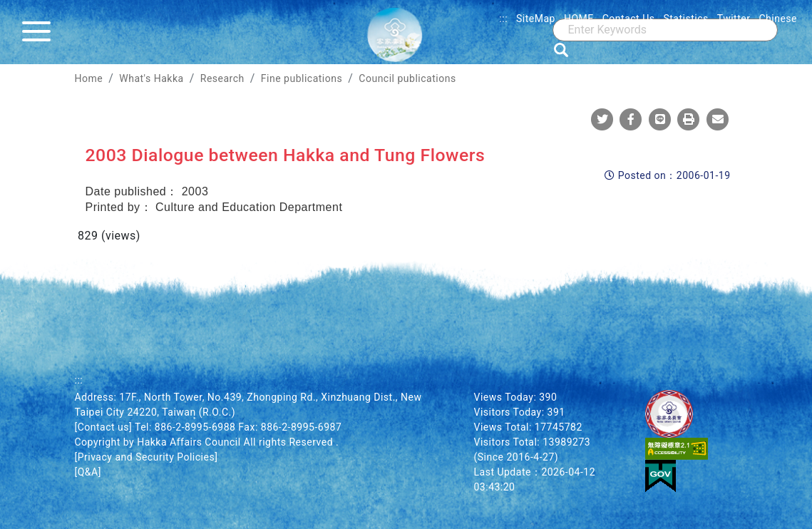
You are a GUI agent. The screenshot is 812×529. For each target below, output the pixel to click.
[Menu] (40, 32)
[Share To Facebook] (631, 119)
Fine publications (302, 78)
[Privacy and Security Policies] (147, 457)
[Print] (689, 119)
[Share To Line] (660, 119)
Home (89, 78)
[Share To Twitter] (602, 119)
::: (503, 19)
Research (222, 78)
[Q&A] (88, 472)
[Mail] (718, 119)
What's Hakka (151, 78)
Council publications (407, 78)
